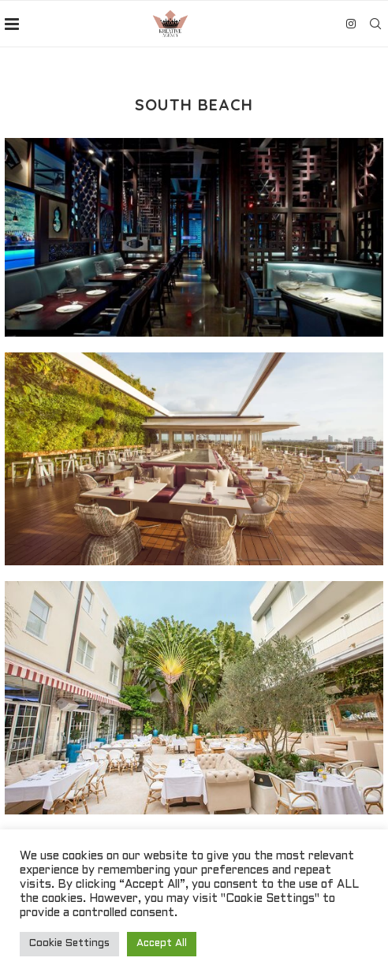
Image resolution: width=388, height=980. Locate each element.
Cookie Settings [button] (69, 944)
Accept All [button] (162, 944)
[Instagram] (351, 24)
